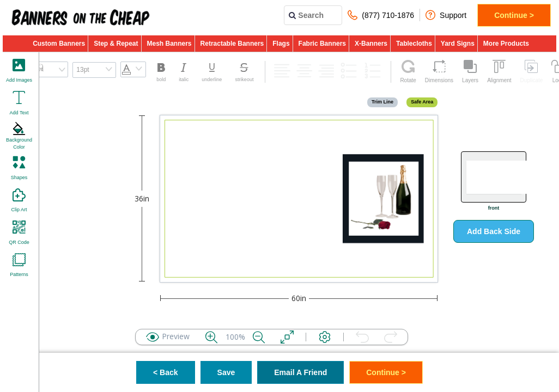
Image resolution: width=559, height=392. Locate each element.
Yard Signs (458, 44)
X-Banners (371, 44)
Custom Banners (59, 44)
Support (446, 15)
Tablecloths (414, 44)
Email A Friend (300, 372)
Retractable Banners (232, 44)
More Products (506, 44)
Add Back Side (494, 231)
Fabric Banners (322, 44)
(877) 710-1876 (381, 15)
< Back (166, 372)
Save (226, 372)
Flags (281, 44)
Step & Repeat (116, 44)
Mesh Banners (169, 44)
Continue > (514, 15)
